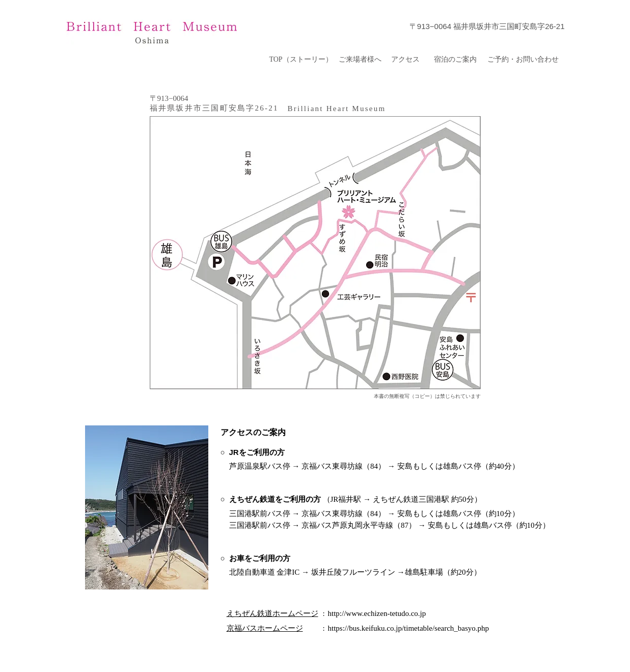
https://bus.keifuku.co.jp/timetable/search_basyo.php (409, 628)
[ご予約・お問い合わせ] (523, 60)
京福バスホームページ (265, 628)
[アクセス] (406, 60)
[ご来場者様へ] (360, 60)
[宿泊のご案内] (455, 60)
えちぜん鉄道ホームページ (272, 613)
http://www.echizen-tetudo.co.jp (377, 613)
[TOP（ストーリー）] (301, 60)
